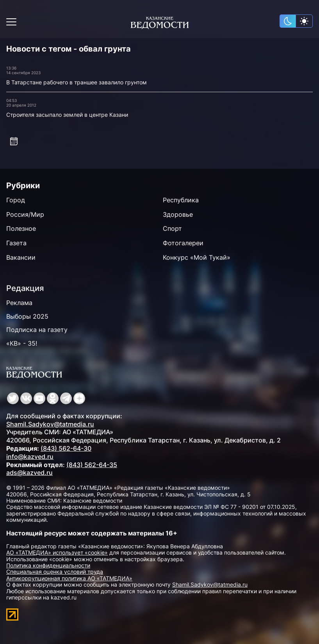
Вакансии (21, 257)
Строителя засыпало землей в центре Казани (67, 115)
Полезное (21, 228)
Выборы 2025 (27, 316)
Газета (16, 243)
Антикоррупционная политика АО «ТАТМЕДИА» (69, 578)
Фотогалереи (183, 243)
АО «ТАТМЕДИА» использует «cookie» (57, 552)
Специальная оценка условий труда (55, 572)
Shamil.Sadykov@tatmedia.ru (50, 424)
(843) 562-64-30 (66, 448)
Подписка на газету (37, 330)
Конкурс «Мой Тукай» (197, 257)
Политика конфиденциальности (48, 565)
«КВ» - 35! (22, 343)
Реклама (19, 303)
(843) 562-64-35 (92, 465)
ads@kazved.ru (29, 473)
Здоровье (178, 214)
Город (16, 200)
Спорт (172, 228)
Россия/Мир (25, 214)
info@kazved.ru (30, 457)
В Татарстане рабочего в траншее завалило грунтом (77, 82)
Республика (181, 200)
